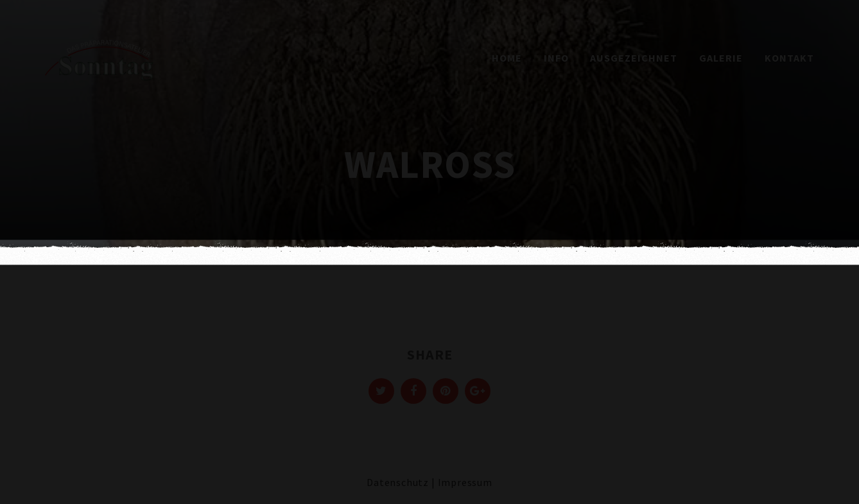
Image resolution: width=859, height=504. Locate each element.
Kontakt (789, 58)
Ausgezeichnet (634, 58)
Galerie (721, 58)
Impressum (465, 482)
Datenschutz (398, 482)
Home (507, 58)
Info (556, 58)
